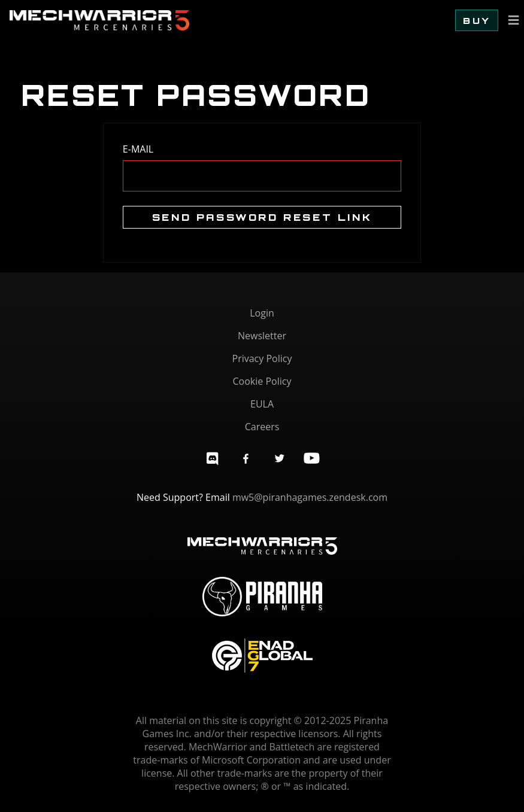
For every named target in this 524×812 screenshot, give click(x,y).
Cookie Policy (262, 381)
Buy (477, 20)
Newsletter (262, 336)
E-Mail (138, 149)
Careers (262, 427)
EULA (262, 404)
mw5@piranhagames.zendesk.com (310, 497)
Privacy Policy (262, 358)
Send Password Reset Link (262, 217)
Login (262, 313)
